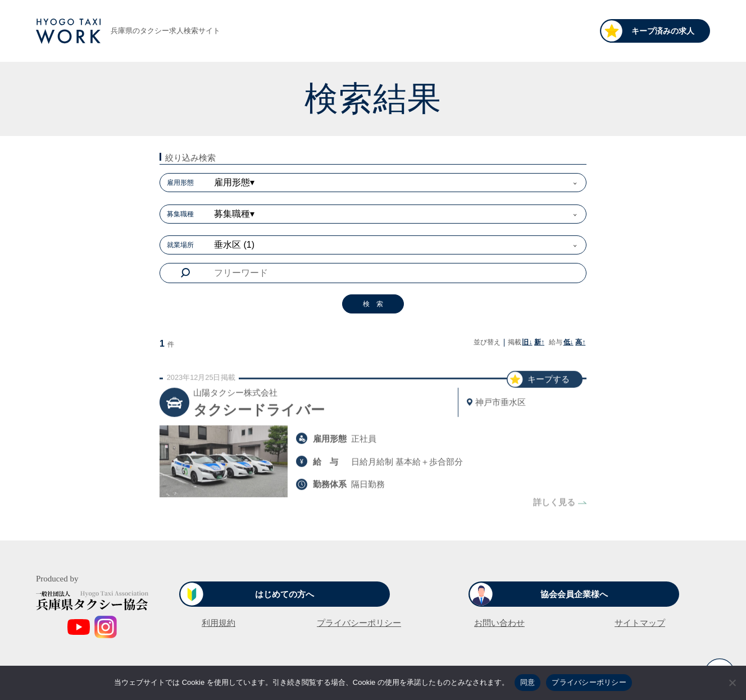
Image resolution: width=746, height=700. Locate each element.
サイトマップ (640, 623)
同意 (528, 682)
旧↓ (527, 342)
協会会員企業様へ (574, 594)
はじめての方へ (285, 594)
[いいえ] (732, 683)
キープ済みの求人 (663, 31)
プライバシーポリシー (359, 623)
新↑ (539, 342)
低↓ (568, 342)
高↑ (580, 342)
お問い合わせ (499, 623)
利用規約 (219, 623)
